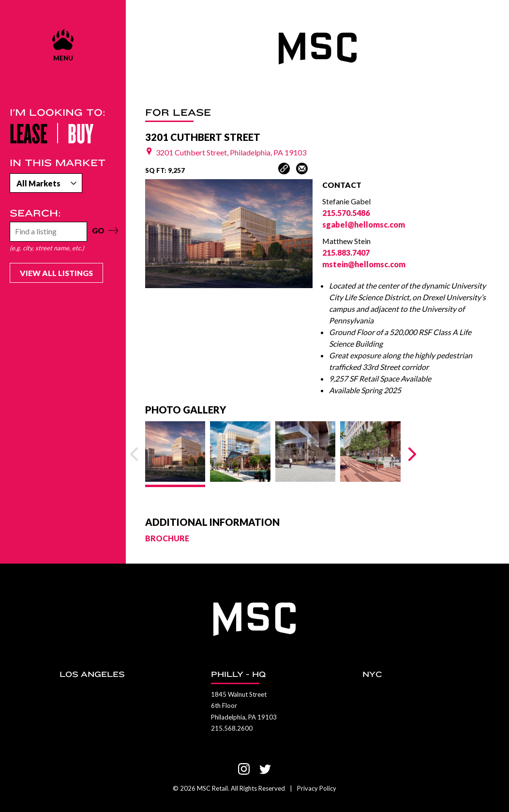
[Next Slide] (412, 454)
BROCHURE (167, 538)
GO (99, 230)
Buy (81, 133)
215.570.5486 (346, 213)
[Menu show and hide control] (63, 45)
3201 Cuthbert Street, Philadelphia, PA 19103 (226, 152)
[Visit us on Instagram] (244, 769)
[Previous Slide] (134, 454)
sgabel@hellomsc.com (364, 224)
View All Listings (56, 273)
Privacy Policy (317, 788)
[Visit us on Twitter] (265, 769)
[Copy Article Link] (284, 169)
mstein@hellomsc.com (364, 264)
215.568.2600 (232, 728)
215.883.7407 (346, 253)
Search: (35, 213)
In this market (58, 163)
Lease (29, 133)
